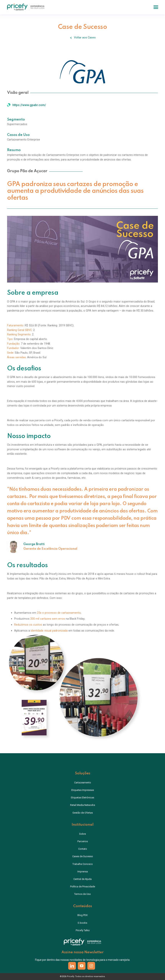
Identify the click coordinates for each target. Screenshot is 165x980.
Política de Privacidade (83, 886)
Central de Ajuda (82, 879)
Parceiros (83, 841)
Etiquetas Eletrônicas (82, 798)
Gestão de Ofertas (83, 813)
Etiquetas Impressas (83, 790)
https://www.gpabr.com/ (29, 105)
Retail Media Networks (83, 805)
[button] (156, 7)
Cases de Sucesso (83, 856)
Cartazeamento (83, 783)
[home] (26, 7)
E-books (82, 923)
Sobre (82, 834)
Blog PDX (82, 915)
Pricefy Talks (83, 930)
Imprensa (83, 872)
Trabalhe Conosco (83, 864)
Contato (83, 849)
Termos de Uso (82, 894)
